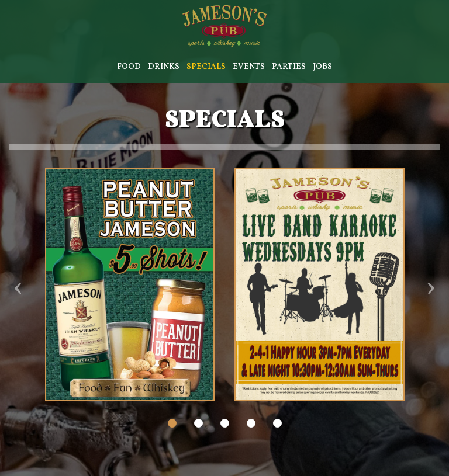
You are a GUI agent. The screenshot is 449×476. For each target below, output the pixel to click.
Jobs (322, 67)
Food (129, 67)
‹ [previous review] (19, 289)
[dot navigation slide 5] (277, 423)
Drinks (164, 67)
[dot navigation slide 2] (198, 423)
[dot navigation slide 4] (251, 423)
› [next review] (430, 289)
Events (249, 67)
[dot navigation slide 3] (225, 423)
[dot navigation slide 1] (172, 423)
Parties (289, 67)
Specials (206, 67)
